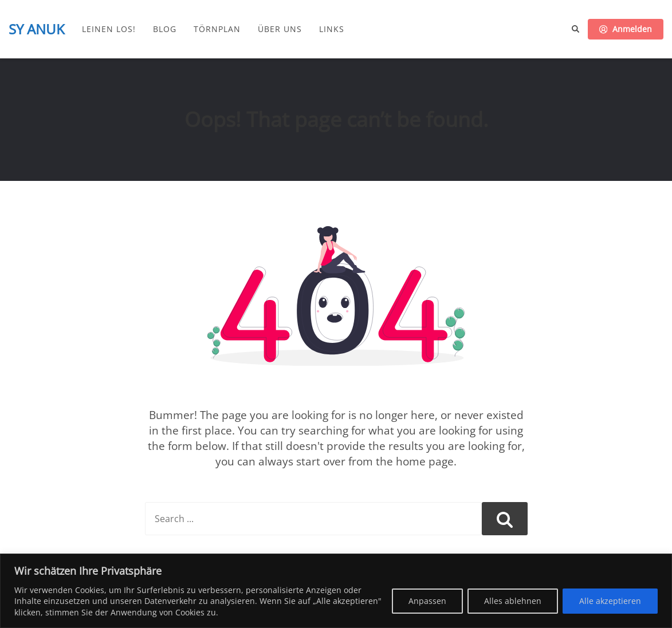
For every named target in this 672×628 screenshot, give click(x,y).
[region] (336, 591)
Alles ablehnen (513, 601)
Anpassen (427, 601)
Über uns (280, 29)
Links (332, 29)
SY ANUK (37, 29)
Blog (165, 29)
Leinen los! (109, 29)
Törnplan (217, 29)
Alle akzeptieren (610, 601)
